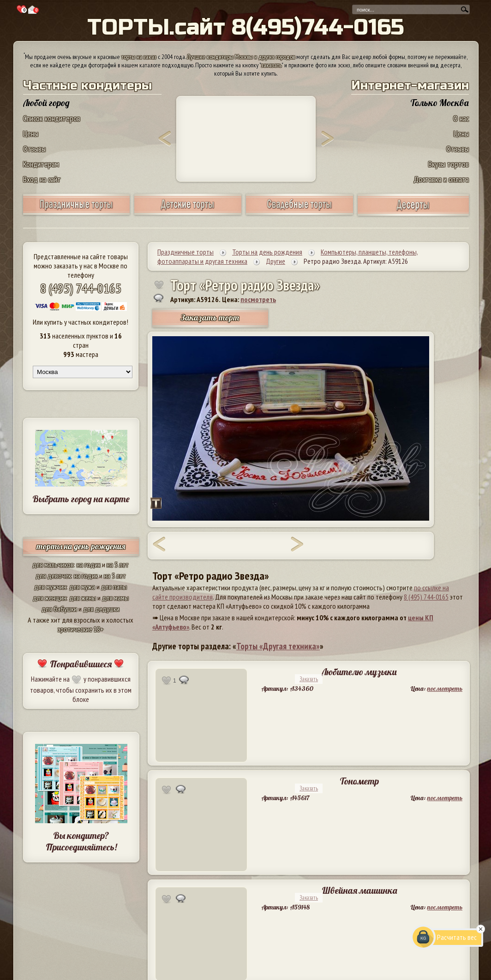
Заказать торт (210, 318)
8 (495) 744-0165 (81, 288)
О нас (461, 118)
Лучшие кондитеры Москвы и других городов (241, 57)
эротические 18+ (81, 629)
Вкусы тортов (449, 164)
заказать (271, 65)
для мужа (82, 587)
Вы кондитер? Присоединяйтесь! (81, 841)
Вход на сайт (42, 179)
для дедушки (101, 609)
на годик (89, 564)
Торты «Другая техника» (278, 646)
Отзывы (34, 149)
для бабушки (59, 609)
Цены (31, 134)
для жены (83, 598)
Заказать (309, 679)
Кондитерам (41, 164)
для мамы (115, 598)
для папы (114, 587)
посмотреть (258, 299)
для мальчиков (53, 564)
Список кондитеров (52, 118)
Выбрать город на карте (81, 499)
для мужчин (50, 587)
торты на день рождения (81, 546)
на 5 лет (118, 564)
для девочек (53, 576)
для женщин (50, 598)
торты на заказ (139, 57)
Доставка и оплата (441, 179)
